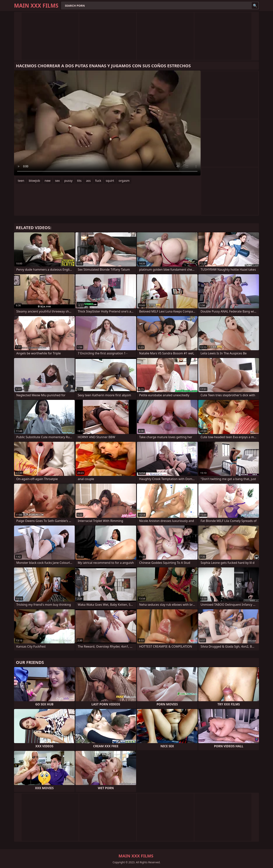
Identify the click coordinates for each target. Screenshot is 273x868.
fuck (98, 181)
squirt (110, 181)
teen (21, 181)
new (47, 181)
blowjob (35, 181)
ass (88, 181)
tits (79, 181)
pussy (68, 181)
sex (57, 181)
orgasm (124, 181)
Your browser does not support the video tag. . (107, 123)
